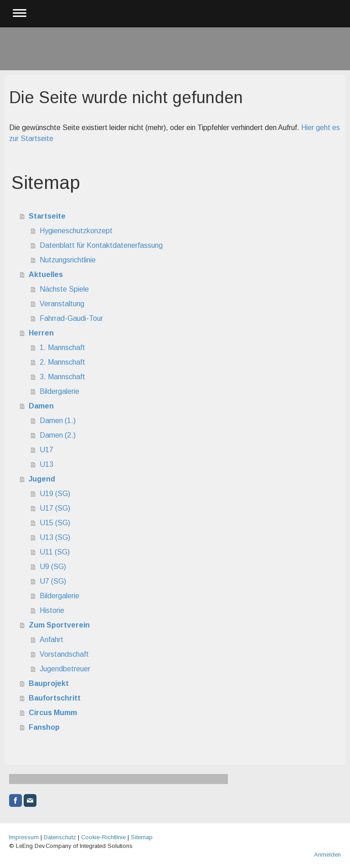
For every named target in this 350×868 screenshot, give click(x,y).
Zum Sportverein (59, 625)
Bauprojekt (49, 683)
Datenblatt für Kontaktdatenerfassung (101, 245)
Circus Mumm (53, 713)
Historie (52, 610)
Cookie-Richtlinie (103, 837)
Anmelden (327, 855)
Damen (41, 406)
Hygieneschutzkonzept (76, 231)
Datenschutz (60, 837)
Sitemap (142, 837)
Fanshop (44, 727)
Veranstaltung (62, 304)
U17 (46, 450)
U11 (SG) (55, 552)
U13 (46, 464)
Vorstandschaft (64, 654)
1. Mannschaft (62, 348)
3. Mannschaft (62, 377)
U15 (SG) (55, 523)
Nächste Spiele (64, 289)
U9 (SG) (53, 567)
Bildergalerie (59, 391)
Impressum (24, 837)
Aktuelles (46, 275)
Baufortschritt (55, 698)
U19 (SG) (55, 494)
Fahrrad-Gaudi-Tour (71, 318)
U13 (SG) (55, 537)
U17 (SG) (55, 508)
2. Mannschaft (62, 362)
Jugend (42, 479)
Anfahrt (51, 640)
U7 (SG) (53, 581)
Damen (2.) (58, 435)
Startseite (47, 216)
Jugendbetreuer (65, 669)
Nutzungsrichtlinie (68, 260)
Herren (41, 333)
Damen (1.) (58, 421)
